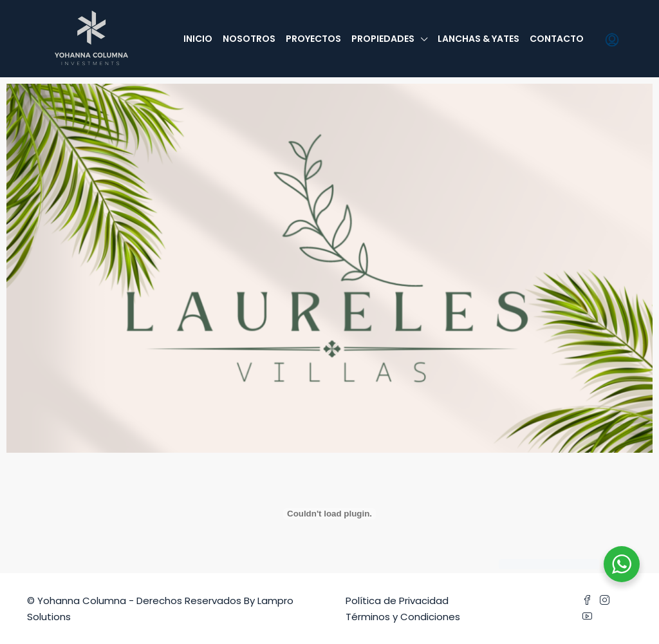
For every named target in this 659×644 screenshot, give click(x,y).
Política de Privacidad (397, 601)
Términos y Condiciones (403, 617)
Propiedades (383, 39)
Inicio (198, 39)
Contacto (557, 39)
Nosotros (249, 39)
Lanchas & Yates (478, 39)
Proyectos (313, 39)
